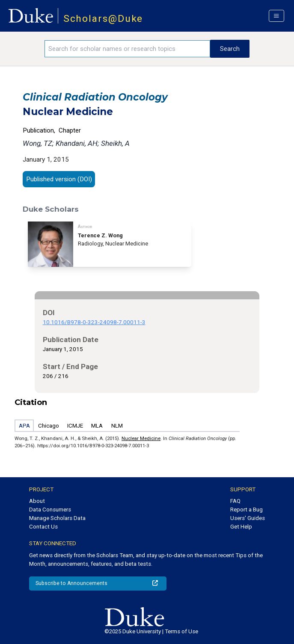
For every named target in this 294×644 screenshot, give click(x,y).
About (37, 501)
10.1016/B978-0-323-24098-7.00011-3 (94, 322)
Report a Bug (246, 510)
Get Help (241, 527)
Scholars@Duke (103, 19)
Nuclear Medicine (141, 438)
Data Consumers (50, 510)
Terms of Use (181, 631)
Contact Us (43, 527)
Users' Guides (248, 518)
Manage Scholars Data (57, 518)
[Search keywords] (127, 49)
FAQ (235, 501)
